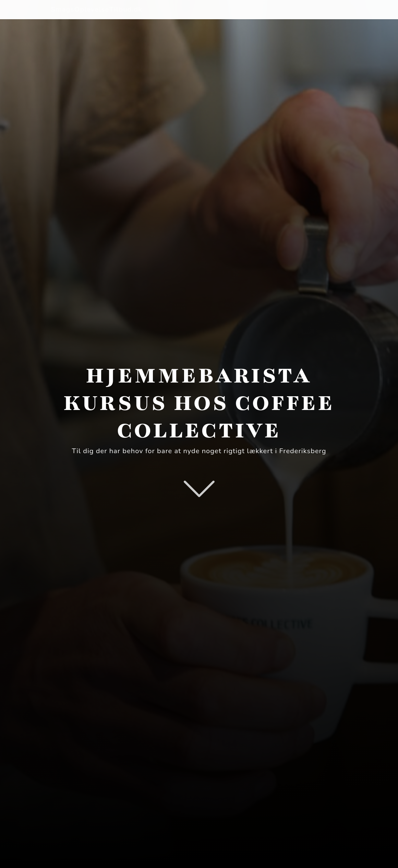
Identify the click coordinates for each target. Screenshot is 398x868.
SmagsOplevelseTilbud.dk (97, 9)
